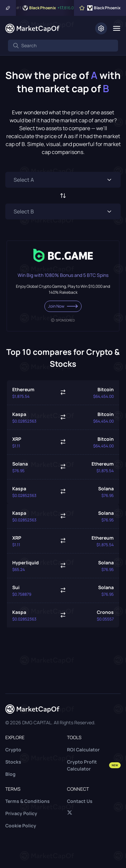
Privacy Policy (21, 813)
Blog (10, 774)
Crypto (13, 750)
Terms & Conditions (28, 801)
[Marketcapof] (32, 28)
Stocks (13, 762)
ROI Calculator (83, 750)
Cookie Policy (21, 826)
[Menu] (117, 28)
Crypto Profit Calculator (94, 765)
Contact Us (80, 801)
